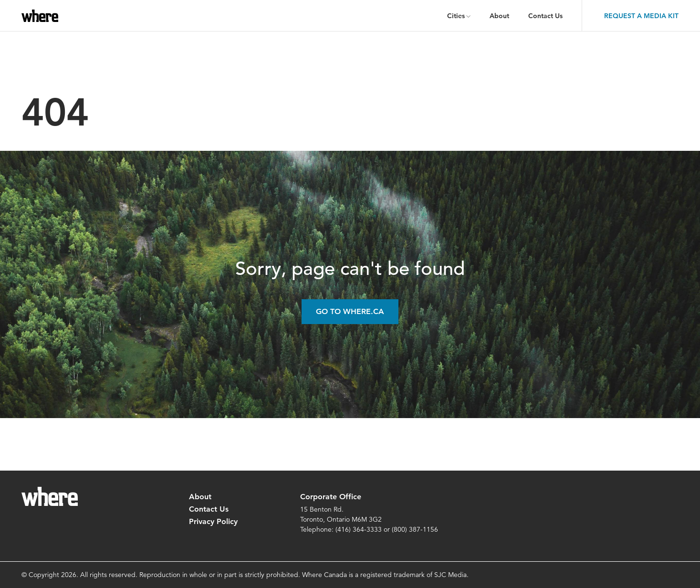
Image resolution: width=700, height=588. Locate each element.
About (499, 16)
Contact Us (545, 16)
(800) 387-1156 (415, 529)
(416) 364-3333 (359, 529)
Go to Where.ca (350, 311)
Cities (456, 16)
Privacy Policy (213, 521)
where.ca (42, 16)
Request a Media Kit (641, 16)
